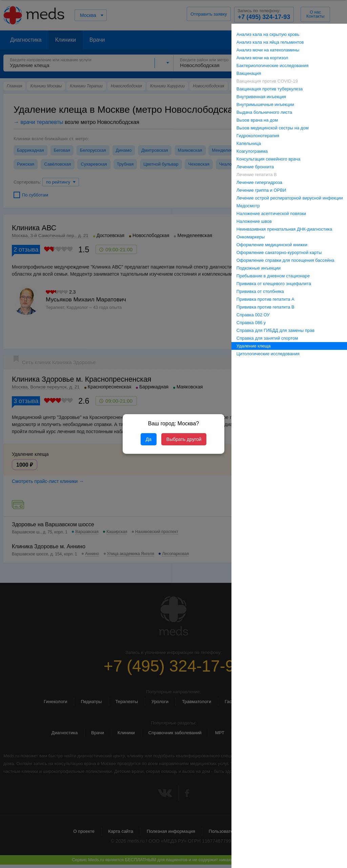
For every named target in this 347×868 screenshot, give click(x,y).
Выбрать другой (184, 439)
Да (149, 439)
